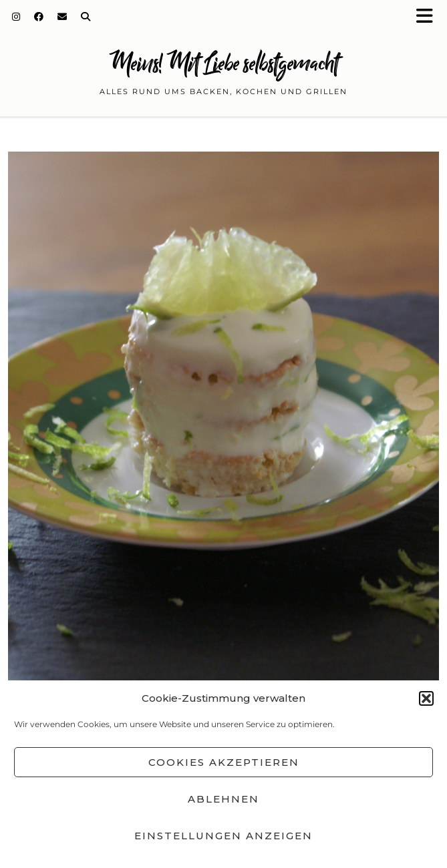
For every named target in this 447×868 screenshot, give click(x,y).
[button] (429, 17)
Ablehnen (223, 799)
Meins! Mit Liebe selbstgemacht (224, 63)
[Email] (62, 17)
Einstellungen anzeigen (223, 836)
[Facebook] (39, 17)
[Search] (86, 17)
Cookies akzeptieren (224, 762)
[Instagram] (16, 17)
